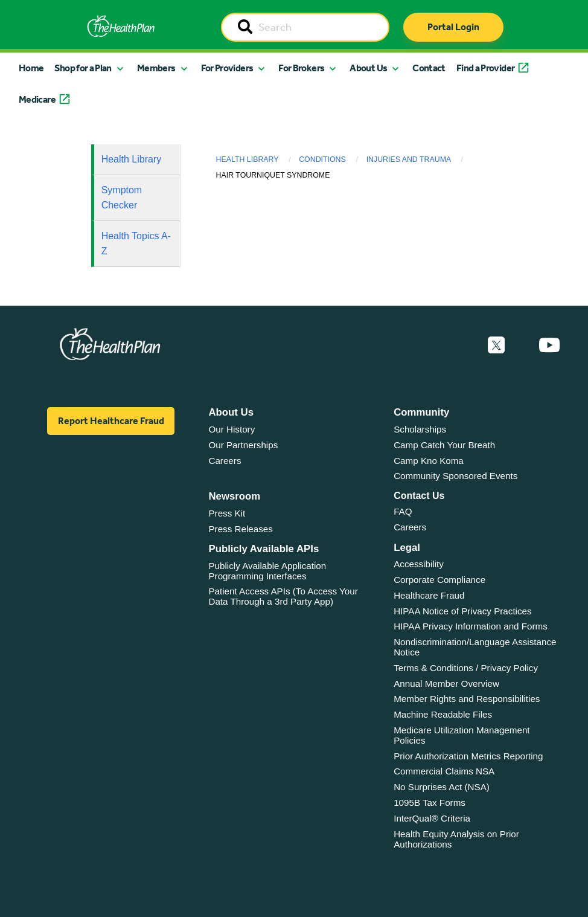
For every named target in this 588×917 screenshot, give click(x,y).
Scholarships (420, 429)
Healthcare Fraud (429, 595)
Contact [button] (429, 68)
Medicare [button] (37, 99)
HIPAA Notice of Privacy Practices (462, 611)
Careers (225, 461)
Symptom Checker (122, 198)
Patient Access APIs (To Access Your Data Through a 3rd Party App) (283, 596)
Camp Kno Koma (429, 461)
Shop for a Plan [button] (83, 68)
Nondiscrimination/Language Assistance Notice (475, 647)
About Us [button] (368, 68)
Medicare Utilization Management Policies (462, 735)
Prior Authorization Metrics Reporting (468, 756)
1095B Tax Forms (430, 803)
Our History (232, 429)
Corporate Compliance (439, 580)
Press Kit (227, 513)
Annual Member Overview (446, 684)
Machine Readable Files (443, 714)
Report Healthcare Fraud (111, 421)
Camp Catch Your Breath (444, 445)
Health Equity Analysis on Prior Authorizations (456, 839)
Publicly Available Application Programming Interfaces (267, 571)
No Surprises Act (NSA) (442, 787)
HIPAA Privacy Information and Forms (471, 626)
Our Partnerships (243, 445)
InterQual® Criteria (432, 818)
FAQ (403, 511)
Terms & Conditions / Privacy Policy (466, 668)
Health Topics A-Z (136, 244)
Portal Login (453, 27)
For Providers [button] (227, 68)
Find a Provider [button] (485, 68)
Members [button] (156, 68)
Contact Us (419, 496)
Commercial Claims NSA (444, 771)
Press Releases (240, 529)
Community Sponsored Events (455, 476)
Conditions (322, 159)
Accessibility (419, 564)
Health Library (132, 159)
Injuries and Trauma (409, 159)
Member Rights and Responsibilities (467, 699)
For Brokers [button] (301, 68)
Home (31, 68)
